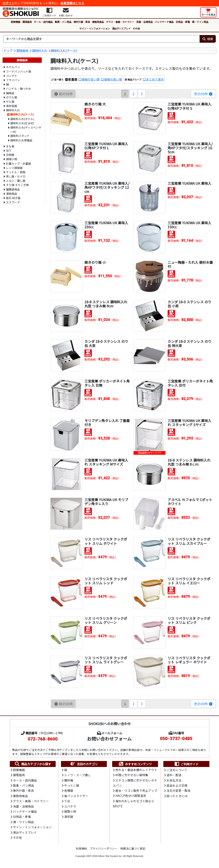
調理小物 (12, 159)
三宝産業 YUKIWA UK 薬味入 (189, 183)
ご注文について (177, 770)
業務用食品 (98, 22)
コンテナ (12, 76)
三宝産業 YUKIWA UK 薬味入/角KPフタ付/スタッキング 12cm (107, 187)
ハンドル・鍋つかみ (18, 89)
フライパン (13, 80)
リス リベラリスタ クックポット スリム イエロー (189, 581)
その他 (136, 28)
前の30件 (63, 94)
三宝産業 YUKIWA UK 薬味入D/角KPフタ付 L (106, 146)
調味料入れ (40, 51)
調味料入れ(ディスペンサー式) (26, 130)
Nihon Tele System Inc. (110, 856)
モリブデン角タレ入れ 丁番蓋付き (107, 423)
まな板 (10, 146)
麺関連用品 (13, 189)
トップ (8, 51)
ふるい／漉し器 (16, 181)
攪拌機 (69, 780)
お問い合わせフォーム (109, 739)
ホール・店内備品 (43, 22)
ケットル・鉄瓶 (16, 172)
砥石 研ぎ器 (13, 198)
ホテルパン (13, 67)
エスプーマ (13, 202)
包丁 (9, 150)
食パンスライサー (76, 796)
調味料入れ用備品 (21, 140)
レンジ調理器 (14, 168)
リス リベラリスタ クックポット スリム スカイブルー (189, 541)
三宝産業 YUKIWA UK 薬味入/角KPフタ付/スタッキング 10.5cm (190, 148)
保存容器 (12, 106)
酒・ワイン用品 (200, 22)
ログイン (9, 3)
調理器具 (27, 22)
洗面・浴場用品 (144, 22)
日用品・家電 (183, 22)
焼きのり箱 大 (95, 104)
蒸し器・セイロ (16, 176)
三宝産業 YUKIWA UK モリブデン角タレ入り (106, 502)
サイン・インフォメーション (95, 28)
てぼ (67, 801)
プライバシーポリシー (104, 848)
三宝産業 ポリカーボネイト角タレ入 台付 (190, 383)
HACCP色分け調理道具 (131, 796)
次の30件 (203, 94)
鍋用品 (10, 93)
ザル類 (10, 102)
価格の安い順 (91, 79)
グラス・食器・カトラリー (120, 22)
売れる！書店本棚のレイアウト (136, 770)
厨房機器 (16, 22)
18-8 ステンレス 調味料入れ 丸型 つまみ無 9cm (106, 304)
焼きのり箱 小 (95, 262)
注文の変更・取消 (178, 790)
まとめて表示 (155, 79)
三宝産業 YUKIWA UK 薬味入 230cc (106, 225)
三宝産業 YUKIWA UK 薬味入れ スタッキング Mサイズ (106, 462)
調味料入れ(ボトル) (22, 119)
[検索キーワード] (101, 39)
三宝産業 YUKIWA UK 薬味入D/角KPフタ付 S (189, 106)
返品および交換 (177, 785)
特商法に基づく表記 (133, 848)
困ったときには (177, 796)
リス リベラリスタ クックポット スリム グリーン (106, 620)
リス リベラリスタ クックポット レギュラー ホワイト (189, 660)
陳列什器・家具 (82, 22)
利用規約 (81, 848)
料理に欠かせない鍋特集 (132, 775)
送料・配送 (174, 775)
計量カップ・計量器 (18, 163)
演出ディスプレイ (121, 28)
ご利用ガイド (186, 764)
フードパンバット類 (19, 71)
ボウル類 (12, 97)
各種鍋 (69, 790)
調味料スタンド (20, 136)
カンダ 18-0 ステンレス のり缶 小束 (189, 304)
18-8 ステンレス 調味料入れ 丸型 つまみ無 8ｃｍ (189, 462)
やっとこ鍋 (72, 785)
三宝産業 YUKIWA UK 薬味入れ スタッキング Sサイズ (189, 423)
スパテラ (70, 806)
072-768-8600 (43, 739)
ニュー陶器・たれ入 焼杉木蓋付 (190, 264)
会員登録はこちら (72, 3)
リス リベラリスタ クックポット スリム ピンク (189, 620)
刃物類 (10, 155)
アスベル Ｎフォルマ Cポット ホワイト (190, 502)
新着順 (73, 79)
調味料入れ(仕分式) (22, 123)
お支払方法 (174, 780)
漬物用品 (12, 194)
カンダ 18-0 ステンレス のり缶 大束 (106, 343)
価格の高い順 (113, 79)
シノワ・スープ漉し (78, 775)
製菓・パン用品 (63, 22)
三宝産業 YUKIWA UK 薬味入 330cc (189, 225)
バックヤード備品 (164, 22)
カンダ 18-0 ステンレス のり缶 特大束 (189, 343)
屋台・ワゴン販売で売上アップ (136, 790)
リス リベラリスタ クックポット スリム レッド (106, 581)
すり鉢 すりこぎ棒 (17, 185)
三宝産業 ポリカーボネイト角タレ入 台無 (107, 383)
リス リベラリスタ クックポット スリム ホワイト (106, 541)
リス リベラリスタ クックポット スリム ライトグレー (106, 660)
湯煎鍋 (69, 817)
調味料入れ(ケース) (64, 51)
